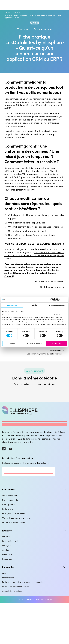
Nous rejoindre (8, 545)
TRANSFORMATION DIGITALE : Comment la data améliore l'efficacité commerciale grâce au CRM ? (34, 257)
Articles (15, 13)
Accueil (7, 13)
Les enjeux (7, 586)
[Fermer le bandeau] (66, 300)
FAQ (4, 614)
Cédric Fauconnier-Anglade (51, 283)
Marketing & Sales (45, 31)
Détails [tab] (35, 305)
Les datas (6, 577)
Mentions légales (9, 618)
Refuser (13, 343)
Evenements (7, 595)
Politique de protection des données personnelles (23, 623)
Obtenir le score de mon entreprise (17, 559)
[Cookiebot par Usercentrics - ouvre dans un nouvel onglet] (52, 300)
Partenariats (8, 550)
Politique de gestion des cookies (16, 627)
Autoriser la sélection (34, 343)
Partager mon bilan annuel (13, 554)
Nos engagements (10, 541)
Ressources (7, 600)
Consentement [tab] (12, 305)
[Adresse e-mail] (29, 504)
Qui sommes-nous (10, 536)
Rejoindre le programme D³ (14, 563)
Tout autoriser (56, 343)
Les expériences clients (12, 582)
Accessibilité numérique (12, 632)
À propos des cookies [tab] (57, 305)
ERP (9, 110)
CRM (18, 107)
